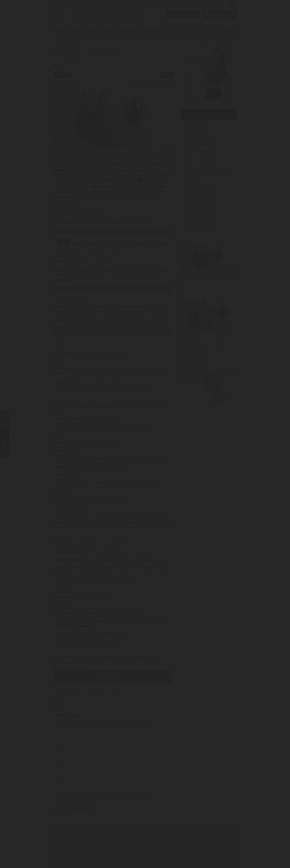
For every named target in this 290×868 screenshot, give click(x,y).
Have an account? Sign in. (145, 485)
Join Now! (145, 452)
